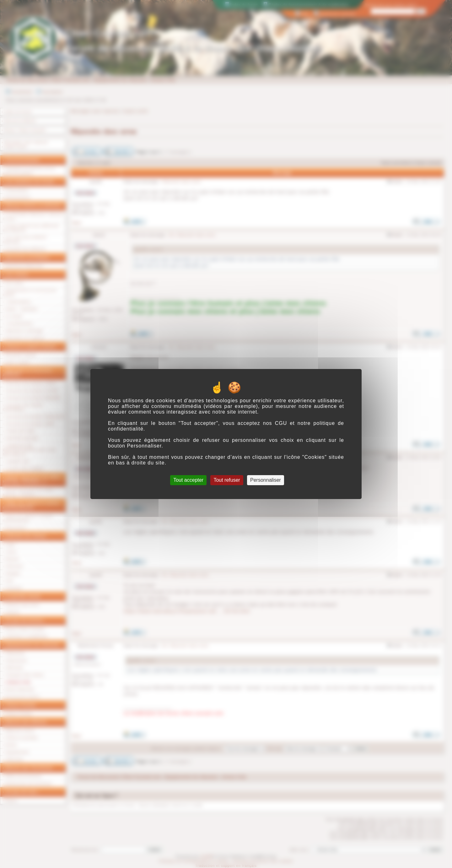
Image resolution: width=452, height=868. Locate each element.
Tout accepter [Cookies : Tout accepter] (188, 480)
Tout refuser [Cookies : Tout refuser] (227, 480)
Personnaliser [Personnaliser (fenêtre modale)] (266, 480)
